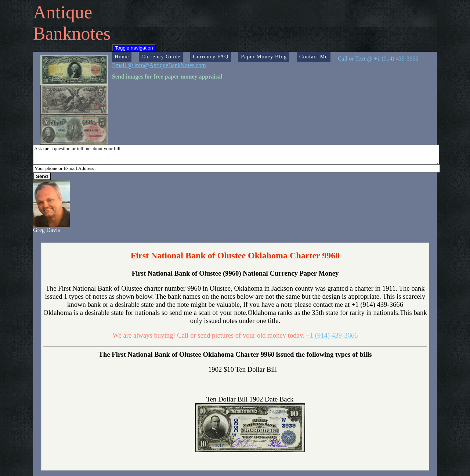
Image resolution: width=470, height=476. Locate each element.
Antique (63, 12)
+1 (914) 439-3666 (332, 335)
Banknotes (72, 33)
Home (122, 57)
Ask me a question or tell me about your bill (236, 155)
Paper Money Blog (264, 57)
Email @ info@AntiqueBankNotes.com (159, 65)
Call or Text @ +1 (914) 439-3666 (378, 59)
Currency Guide (161, 57)
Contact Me (314, 57)
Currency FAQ (211, 57)
